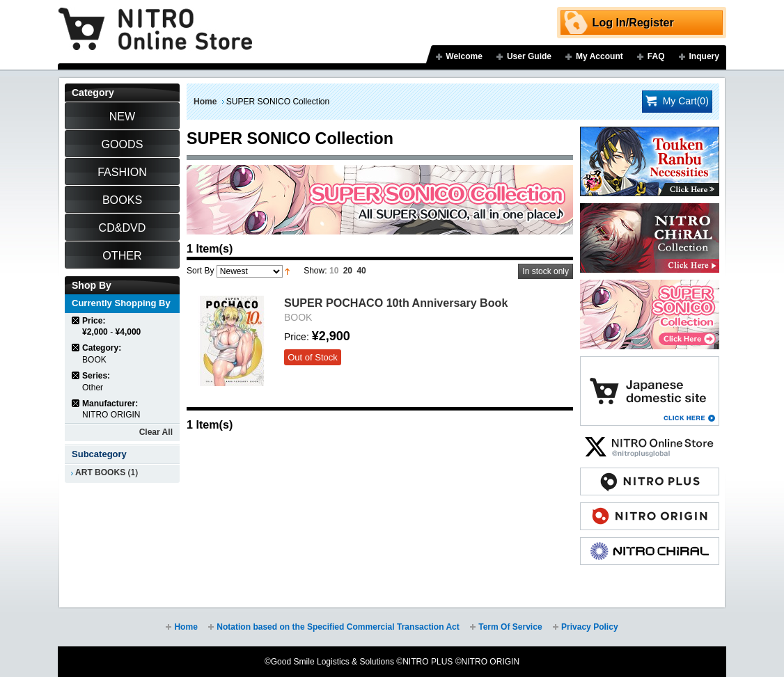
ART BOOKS (100, 472)
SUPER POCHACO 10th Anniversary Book (396, 303)
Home (205, 102)
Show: (315, 271)
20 (348, 271)
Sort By (200, 271)
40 (361, 271)
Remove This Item (76, 320)
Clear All (156, 432)
